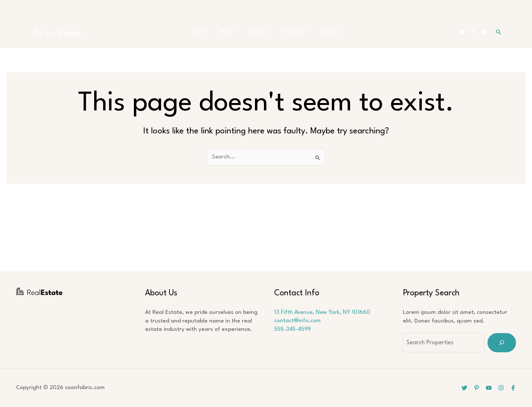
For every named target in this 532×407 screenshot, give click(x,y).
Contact (324, 32)
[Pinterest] (473, 32)
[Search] (502, 343)
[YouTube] (483, 32)
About (230, 32)
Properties (291, 32)
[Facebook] (513, 388)
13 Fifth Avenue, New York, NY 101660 (323, 312)
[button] (499, 32)
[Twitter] (462, 32)
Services (258, 32)
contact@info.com (298, 321)
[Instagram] (501, 388)
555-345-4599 (293, 329)
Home (205, 32)
